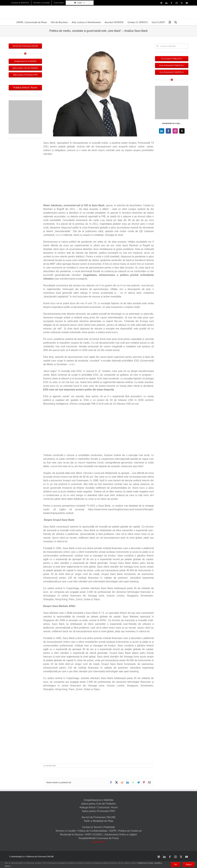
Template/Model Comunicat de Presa (98, 838)
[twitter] (182, 131)
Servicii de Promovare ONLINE (99, 817)
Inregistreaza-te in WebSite (99, 800)
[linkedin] (162, 131)
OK (176, 865)
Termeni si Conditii (65, 831)
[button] (176, 22)
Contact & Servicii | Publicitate (98, 827)
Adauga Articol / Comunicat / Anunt (98, 807)
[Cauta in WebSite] (172, 46)
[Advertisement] (98, 180)
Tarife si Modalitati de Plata (98, 821)
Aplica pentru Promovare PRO (98, 811)
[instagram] (175, 131)
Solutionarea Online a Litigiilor (121, 835)
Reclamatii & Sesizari (71, 835)
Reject (189, 865)
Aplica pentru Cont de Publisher (98, 804)
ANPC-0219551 (94, 835)
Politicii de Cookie (145, 863)
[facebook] (168, 131)
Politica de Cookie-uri (130, 831)
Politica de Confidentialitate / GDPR (97, 831)
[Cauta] (158, 46)
